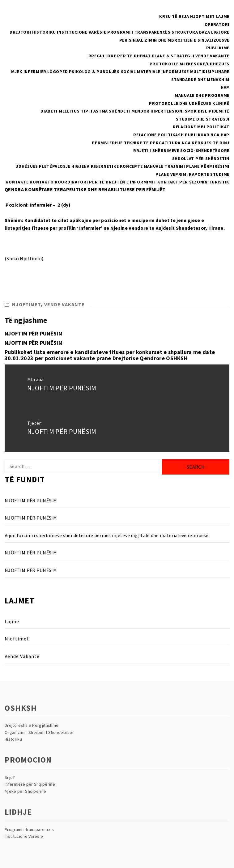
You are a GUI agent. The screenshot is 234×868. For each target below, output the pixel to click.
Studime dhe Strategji (203, 119)
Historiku (44, 32)
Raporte (199, 174)
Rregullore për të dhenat (120, 56)
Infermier (35, 72)
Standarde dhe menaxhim (200, 80)
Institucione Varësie (81, 32)
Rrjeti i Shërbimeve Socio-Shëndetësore (181, 150)
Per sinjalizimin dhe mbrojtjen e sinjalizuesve (174, 40)
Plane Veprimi (172, 174)
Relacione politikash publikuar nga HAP (181, 135)
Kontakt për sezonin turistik (193, 182)
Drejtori (20, 32)
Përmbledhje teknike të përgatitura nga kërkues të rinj (161, 143)
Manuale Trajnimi (164, 166)
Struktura (185, 32)
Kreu (165, 16)
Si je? (10, 777)
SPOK (191, 111)
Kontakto (42, 182)
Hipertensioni (167, 111)
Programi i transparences (29, 829)
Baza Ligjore (214, 32)
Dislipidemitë (214, 111)
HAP (225, 87)
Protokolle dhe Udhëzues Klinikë (189, 103)
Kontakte (17, 182)
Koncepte (131, 166)
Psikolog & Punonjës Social (102, 72)
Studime (220, 174)
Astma (101, 111)
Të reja (181, 16)
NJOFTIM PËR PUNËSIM (34, 333)
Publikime (218, 48)
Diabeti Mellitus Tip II (66, 111)
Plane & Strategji (173, 56)
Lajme (223, 16)
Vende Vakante (212, 56)
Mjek (17, 72)
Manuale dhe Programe (202, 95)
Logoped (57, 72)
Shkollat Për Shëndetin (201, 158)
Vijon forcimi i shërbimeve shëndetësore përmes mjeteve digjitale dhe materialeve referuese (107, 535)
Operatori (217, 24)
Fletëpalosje (55, 166)
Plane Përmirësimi (208, 166)
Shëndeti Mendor (129, 111)
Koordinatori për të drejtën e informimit (106, 182)
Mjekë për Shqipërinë (25, 791)
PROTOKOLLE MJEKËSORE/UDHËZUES (189, 64)
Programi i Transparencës (139, 32)
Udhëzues (27, 166)
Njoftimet (202, 16)
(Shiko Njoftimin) (24, 258)
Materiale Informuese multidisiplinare (183, 72)
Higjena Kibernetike (95, 166)
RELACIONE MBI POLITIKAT (201, 127)
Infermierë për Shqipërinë (30, 784)
